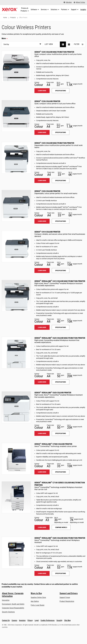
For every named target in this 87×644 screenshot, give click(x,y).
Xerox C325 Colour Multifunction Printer (54, 143)
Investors (22, 620)
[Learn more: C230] (16, 116)
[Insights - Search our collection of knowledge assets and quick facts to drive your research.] (83, 10)
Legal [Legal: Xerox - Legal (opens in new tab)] (37, 620)
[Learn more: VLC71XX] (16, 497)
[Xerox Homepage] (10, 10)
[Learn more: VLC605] (16, 553)
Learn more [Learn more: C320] (42, 221)
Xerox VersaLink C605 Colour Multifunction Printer (60, 538)
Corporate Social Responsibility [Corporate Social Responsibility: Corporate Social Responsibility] (13, 608)
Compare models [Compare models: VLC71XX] (61, 527)
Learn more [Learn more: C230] (42, 132)
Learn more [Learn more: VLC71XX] (42, 527)
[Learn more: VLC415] (16, 296)
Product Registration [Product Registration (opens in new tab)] (67, 601)
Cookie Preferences (48, 620)
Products (13, 18)
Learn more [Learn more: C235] (42, 91)
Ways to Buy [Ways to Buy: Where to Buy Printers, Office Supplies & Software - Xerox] (36, 593)
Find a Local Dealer (38, 605)
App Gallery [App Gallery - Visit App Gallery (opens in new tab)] (35, 601)
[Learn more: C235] (16, 67)
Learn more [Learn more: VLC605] (42, 573)
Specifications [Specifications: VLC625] (61, 382)
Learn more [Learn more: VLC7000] (42, 472)
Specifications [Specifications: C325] (61, 181)
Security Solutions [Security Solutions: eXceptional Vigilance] (8, 612)
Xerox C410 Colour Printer (47, 232)
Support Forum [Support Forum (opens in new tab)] (65, 597)
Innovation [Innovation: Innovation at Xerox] (6, 600)
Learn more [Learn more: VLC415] (42, 327)
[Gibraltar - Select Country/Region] (68, 2)
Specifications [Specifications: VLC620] (61, 433)
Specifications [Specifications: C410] (61, 271)
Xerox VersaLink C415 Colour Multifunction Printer (60, 281)
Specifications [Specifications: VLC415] (61, 327)
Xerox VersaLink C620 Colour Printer (53, 393)
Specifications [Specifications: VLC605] (61, 573)
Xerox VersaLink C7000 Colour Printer (53, 444)
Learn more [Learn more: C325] (42, 181)
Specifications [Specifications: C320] (61, 221)
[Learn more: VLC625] (16, 353)
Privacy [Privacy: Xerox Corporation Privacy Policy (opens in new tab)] (30, 620)
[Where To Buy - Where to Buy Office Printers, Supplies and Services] (79, 2)
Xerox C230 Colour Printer (47, 101)
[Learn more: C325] (16, 158)
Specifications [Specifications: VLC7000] (61, 472)
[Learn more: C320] (16, 206)
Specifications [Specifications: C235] (61, 91)
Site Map (67, 620)
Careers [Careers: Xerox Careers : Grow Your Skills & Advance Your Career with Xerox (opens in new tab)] (14, 620)
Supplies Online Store (38, 597)
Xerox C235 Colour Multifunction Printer (54, 52)
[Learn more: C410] (16, 246)
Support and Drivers (69, 593)
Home (5, 18)
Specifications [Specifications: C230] (61, 132)
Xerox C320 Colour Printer (47, 191)
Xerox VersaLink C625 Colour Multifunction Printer (60, 338)
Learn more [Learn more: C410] (42, 271)
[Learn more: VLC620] (16, 407)
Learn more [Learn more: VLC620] (42, 433)
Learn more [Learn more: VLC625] (42, 382)
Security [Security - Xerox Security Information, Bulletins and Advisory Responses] (59, 620)
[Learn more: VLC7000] (16, 459)
